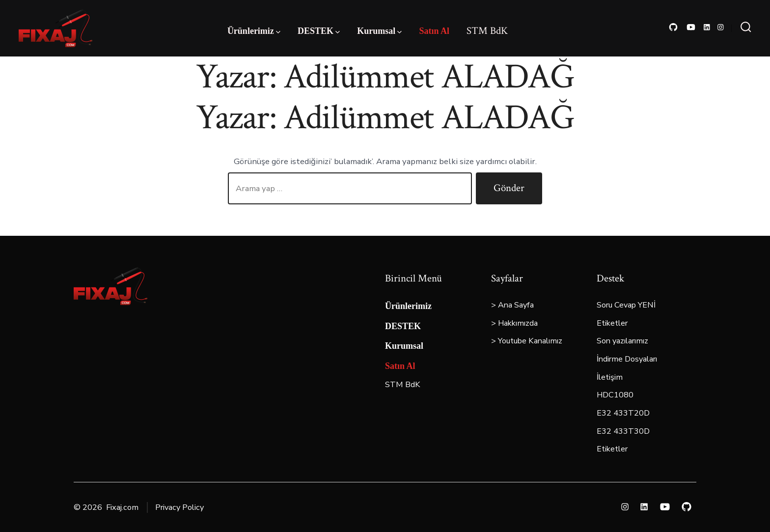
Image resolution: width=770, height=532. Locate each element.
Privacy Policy (179, 507)
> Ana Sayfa (512, 305)
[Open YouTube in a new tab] (691, 27)
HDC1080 (615, 395)
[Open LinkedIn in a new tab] (707, 27)
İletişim (610, 377)
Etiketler (612, 323)
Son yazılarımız (622, 341)
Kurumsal (379, 31)
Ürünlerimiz (254, 31)
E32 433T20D (623, 413)
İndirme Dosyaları (627, 359)
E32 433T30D (623, 431)
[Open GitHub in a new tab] (673, 27)
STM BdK (487, 31)
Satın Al (434, 31)
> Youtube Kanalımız (527, 341)
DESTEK (319, 31)
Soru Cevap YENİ (626, 305)
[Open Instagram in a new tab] (721, 27)
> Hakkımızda (514, 323)
